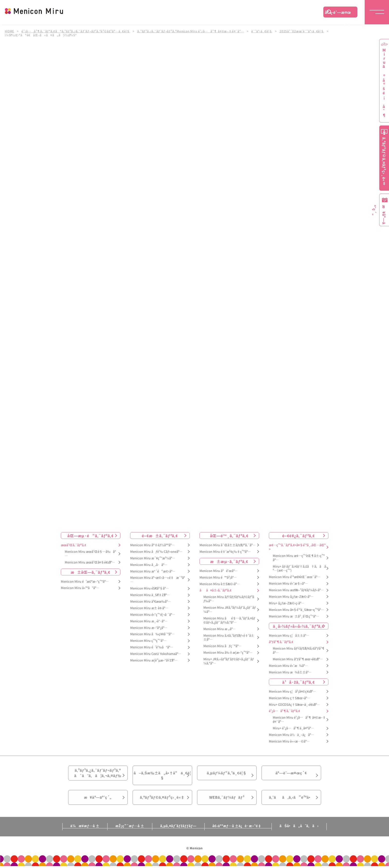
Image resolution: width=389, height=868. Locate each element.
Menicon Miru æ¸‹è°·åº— (149, 621)
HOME (9, 31)
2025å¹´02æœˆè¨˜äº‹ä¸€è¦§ (302, 31)
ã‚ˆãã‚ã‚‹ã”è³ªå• (291, 801)
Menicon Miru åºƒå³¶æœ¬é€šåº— (298, 659)
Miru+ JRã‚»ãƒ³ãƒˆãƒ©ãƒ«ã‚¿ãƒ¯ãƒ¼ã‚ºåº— (229, 661)
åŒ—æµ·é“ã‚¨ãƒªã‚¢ (90, 536)
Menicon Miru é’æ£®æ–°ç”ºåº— (85, 582)
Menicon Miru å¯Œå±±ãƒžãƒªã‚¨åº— (228, 545)
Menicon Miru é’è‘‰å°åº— (152, 647)
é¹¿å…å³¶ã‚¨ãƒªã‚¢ (284, 711)
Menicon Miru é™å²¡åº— (218, 577)
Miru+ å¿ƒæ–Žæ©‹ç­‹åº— (287, 603)
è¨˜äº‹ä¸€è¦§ (262, 31)
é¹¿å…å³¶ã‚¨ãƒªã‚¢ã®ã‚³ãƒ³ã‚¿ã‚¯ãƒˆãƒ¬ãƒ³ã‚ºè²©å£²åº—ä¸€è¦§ (76, 31)
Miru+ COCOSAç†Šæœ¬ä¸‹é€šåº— (294, 705)
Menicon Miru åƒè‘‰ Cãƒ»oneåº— (156, 552)
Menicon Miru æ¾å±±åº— (290, 672)
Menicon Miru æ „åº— (220, 629)
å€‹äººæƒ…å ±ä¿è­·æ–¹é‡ (240, 830)
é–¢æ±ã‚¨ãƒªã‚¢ (160, 536)
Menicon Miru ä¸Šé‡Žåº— (150, 595)
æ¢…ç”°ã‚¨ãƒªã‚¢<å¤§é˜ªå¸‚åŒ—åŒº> (297, 547)
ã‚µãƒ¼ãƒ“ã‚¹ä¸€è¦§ (227, 774)
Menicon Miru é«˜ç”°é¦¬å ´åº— (153, 615)
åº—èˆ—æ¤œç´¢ (338, 13)
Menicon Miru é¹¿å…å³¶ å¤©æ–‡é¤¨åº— (299, 720)
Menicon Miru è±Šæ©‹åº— (220, 584)
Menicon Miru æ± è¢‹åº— (149, 608)
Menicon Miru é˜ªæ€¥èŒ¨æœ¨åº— (295, 577)
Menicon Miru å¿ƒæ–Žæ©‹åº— (291, 597)
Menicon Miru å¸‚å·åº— (149, 565)
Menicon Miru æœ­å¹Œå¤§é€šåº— (90, 562)
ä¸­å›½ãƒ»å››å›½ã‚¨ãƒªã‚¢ (299, 626)
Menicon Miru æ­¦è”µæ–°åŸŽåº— (154, 660)
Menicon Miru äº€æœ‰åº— (150, 602)
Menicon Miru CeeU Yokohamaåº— (156, 654)
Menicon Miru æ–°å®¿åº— (149, 628)
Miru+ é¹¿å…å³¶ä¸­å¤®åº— (293, 728)
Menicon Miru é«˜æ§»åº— (288, 584)
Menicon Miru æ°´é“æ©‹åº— (153, 571)
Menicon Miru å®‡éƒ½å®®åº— (152, 545)
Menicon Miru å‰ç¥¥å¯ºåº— (152, 634)
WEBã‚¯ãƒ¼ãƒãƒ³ (227, 801)
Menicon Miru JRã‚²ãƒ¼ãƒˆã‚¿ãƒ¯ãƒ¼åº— (230, 610)
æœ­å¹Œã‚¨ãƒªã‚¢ (73, 545)
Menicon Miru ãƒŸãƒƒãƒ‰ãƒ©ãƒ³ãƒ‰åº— (229, 599)
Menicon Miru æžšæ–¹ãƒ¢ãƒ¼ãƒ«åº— (296, 590)
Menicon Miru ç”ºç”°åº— (148, 641)
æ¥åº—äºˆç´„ (98, 801)
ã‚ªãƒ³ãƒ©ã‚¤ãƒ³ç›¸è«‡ (162, 801)
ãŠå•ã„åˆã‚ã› (302, 830)
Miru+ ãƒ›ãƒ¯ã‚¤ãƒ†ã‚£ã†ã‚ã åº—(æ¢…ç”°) (299, 569)
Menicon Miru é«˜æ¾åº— (288, 666)
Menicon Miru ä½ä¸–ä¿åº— (291, 735)
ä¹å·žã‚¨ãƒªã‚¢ (298, 682)
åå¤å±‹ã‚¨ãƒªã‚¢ (215, 590)
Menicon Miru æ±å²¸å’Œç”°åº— (294, 616)
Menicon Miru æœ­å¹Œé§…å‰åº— (90, 554)
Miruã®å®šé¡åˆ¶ (384, 83)
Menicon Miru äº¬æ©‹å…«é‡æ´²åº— (158, 580)
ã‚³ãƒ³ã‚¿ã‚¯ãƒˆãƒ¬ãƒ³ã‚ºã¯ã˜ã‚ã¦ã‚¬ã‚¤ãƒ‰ (98, 774)
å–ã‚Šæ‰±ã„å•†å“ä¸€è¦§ (162, 777)
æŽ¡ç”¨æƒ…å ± (128, 830)
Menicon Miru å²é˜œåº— (219, 571)
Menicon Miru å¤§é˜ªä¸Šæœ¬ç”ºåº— (296, 610)
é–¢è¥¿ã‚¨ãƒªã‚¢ (299, 536)
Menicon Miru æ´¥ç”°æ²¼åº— (153, 558)
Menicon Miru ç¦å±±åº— (289, 636)
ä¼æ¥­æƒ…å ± (82, 830)
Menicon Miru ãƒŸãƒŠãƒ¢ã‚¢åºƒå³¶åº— (299, 651)
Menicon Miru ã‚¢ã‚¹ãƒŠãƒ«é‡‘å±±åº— (229, 638)
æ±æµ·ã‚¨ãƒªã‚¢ (229, 561)
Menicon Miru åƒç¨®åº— (222, 646)
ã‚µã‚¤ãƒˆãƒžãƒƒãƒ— (178, 830)
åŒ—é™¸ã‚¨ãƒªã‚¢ (229, 536)
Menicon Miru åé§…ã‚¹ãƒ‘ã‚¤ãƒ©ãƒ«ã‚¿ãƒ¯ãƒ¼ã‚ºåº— (229, 620)
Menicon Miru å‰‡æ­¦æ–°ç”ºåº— (228, 653)
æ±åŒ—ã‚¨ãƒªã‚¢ (91, 572)
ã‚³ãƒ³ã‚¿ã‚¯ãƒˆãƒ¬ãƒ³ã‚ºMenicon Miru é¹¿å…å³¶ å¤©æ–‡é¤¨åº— (191, 31)
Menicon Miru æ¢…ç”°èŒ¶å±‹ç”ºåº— (299, 558)
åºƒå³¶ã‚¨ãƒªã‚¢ (281, 642)
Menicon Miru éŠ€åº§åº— (149, 588)
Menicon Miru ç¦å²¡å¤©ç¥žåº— (292, 692)
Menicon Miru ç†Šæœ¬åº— (289, 698)
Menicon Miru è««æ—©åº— (289, 741)
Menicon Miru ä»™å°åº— (80, 588)
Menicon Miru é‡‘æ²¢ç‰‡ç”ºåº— (225, 552)
